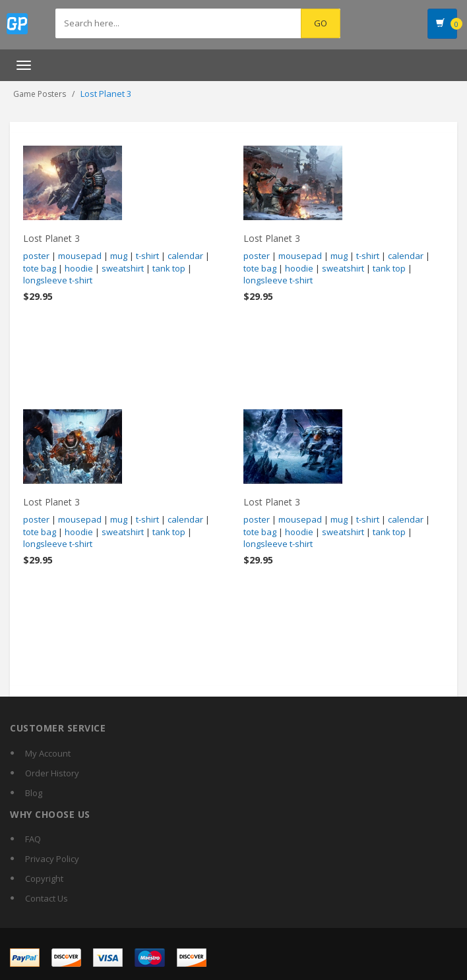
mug (119, 256)
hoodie (79, 268)
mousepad (80, 256)
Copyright (44, 879)
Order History (52, 773)
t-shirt (147, 256)
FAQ (33, 839)
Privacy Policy (52, 859)
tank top (169, 268)
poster (36, 256)
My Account (48, 753)
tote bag (40, 268)
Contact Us (47, 898)
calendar (185, 256)
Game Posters (40, 94)
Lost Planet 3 (51, 238)
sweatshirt (123, 268)
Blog (34, 793)
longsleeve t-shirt (58, 280)
